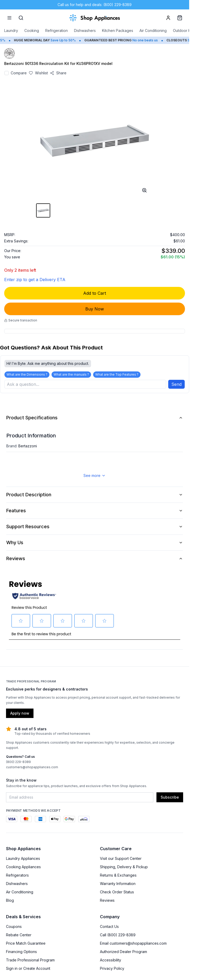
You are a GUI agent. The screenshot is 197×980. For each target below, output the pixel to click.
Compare (19, 73)
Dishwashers (85, 30)
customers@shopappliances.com (32, 768)
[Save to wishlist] (38, 73)
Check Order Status (117, 892)
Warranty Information (118, 884)
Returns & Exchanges (118, 876)
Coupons (14, 927)
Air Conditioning (153, 30)
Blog (10, 901)
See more (95, 476)
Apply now (20, 714)
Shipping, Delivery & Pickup (124, 867)
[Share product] (58, 73)
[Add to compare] (7, 73)
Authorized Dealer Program (123, 952)
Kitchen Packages (118, 30)
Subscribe (170, 798)
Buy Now (95, 309)
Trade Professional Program (30, 960)
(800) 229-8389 (18, 762)
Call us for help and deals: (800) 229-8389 (95, 5)
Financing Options (21, 952)
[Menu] (9, 18)
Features (95, 511)
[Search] (21, 18)
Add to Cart (95, 293)
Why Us (95, 543)
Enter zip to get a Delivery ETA (35, 280)
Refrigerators (17, 876)
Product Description (95, 495)
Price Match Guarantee (26, 944)
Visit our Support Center (121, 859)
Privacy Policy (112, 969)
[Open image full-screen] (144, 190)
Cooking (32, 30)
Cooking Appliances (23, 867)
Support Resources (95, 527)
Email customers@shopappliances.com (133, 944)
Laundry (11, 30)
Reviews (95, 559)
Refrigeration (57, 30)
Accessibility (111, 960)
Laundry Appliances (23, 859)
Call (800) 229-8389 (118, 935)
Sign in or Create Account (28, 969)
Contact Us (109, 927)
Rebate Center (19, 935)
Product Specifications (95, 418)
